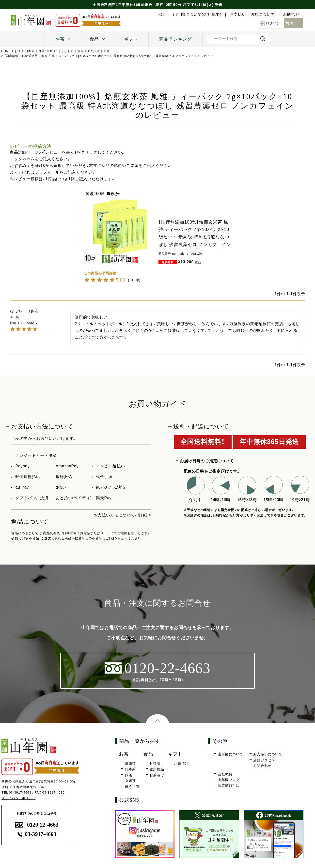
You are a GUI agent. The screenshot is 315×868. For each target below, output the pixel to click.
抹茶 (129, 775)
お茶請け (157, 763)
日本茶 (30, 51)
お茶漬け (157, 775)
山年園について (231, 754)
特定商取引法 (229, 786)
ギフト (131, 39)
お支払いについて (268, 754)
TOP (161, 15)
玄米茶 (79, 51)
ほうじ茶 (132, 787)
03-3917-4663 (20, 792)
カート (293, 23)
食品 (94, 39)
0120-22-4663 (37, 825)
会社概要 (225, 774)
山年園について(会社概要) (197, 15)
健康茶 (130, 763)
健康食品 (157, 769)
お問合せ (291, 15)
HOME (6, 51)
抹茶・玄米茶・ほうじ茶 (55, 51)
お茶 (60, 39)
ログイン (270, 24)
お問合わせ (262, 766)
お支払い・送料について (252, 15)
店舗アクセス (264, 760)
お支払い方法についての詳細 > (123, 515)
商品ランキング (175, 39)
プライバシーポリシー (18, 798)
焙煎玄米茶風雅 (99, 51)
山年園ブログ (229, 780)
